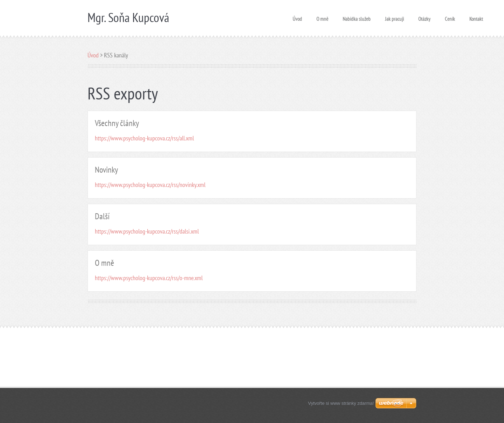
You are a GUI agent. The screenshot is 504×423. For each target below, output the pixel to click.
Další (102, 216)
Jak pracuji (394, 17)
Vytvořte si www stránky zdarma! (341, 403)
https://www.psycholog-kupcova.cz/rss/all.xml (144, 138)
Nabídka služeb (357, 17)
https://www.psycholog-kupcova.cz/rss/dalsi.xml (147, 231)
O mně (322, 17)
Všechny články (117, 123)
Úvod (297, 17)
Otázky (424, 17)
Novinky (106, 170)
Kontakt (476, 17)
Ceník (450, 17)
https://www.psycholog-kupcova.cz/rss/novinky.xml (150, 185)
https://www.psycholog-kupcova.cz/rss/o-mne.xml (149, 278)
